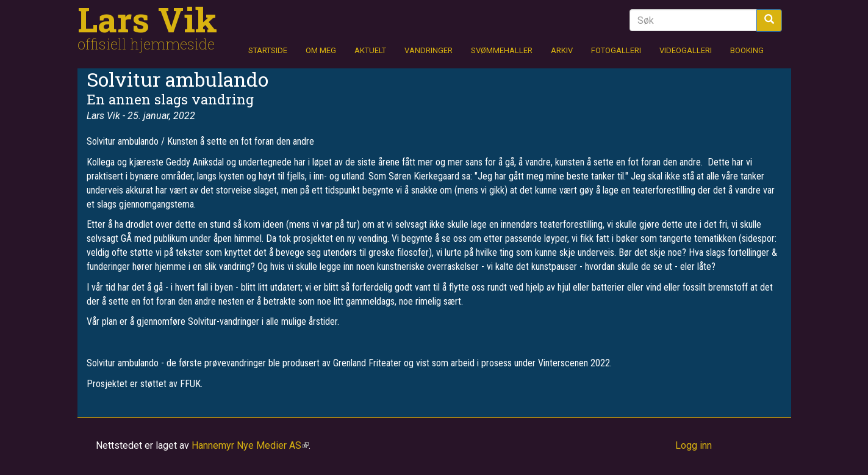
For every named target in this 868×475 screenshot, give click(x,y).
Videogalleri (686, 50)
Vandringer (429, 50)
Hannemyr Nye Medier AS (250, 445)
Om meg (321, 50)
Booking (747, 50)
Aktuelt (370, 50)
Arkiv (562, 50)
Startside (268, 50)
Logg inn (694, 445)
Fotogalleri (616, 50)
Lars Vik (147, 19)
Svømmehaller (502, 50)
